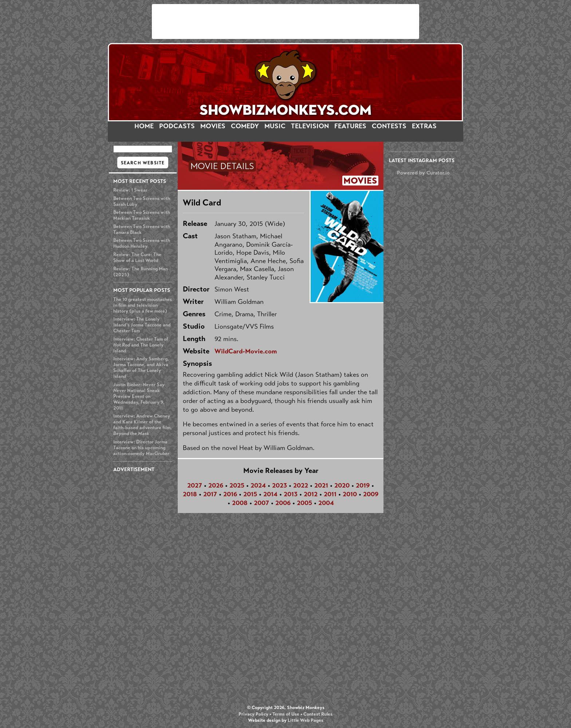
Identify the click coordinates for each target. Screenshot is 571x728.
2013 (291, 494)
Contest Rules (318, 714)
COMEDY (245, 126)
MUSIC (275, 126)
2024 (258, 485)
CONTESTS (389, 126)
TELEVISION (310, 126)
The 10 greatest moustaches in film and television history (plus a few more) (143, 305)
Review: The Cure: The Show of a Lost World (137, 258)
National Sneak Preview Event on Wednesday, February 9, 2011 (139, 396)
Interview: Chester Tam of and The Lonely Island (141, 345)
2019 (363, 485)
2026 (216, 485)
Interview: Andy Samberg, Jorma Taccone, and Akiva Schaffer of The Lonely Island (141, 368)
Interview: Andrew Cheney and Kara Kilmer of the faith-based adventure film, (143, 425)
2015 (250, 494)
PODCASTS (177, 126)
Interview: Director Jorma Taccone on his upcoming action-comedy (141, 448)
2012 (311, 494)
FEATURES (350, 126)
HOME (144, 126)
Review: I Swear (130, 190)
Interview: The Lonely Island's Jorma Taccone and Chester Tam (142, 325)
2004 (326, 503)
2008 (240, 503)
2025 (237, 485)
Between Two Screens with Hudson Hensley (142, 243)
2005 (304, 503)
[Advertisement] (285, 21)
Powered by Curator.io (423, 173)
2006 (283, 503)
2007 (261, 503)
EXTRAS (424, 126)
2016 (230, 494)
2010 (350, 494)
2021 (321, 485)
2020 (342, 485)
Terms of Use (286, 714)
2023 (279, 485)
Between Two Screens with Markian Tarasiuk (142, 215)
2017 (210, 494)
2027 (195, 485)
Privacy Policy (253, 714)
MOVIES (213, 126)
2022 (301, 485)
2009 (371, 494)
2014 (270, 494)
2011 (330, 494)
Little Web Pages (306, 720)
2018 (190, 494)
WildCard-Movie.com (246, 351)
